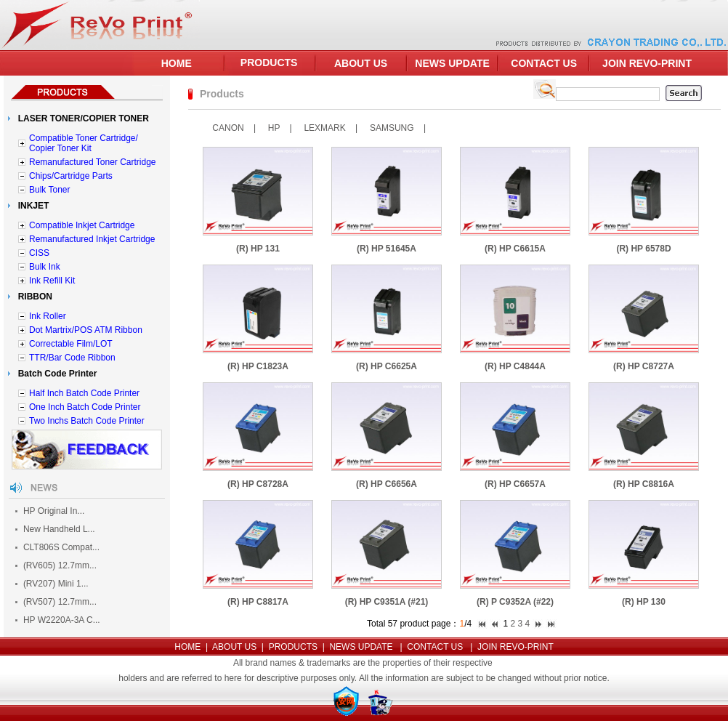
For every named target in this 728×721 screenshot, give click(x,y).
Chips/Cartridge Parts (71, 176)
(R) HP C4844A (515, 366)
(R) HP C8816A (644, 484)
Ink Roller (48, 316)
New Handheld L (56, 529)
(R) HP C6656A (387, 484)
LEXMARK (324, 128)
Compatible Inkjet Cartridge (82, 225)
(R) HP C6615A (515, 249)
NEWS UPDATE (452, 63)
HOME (177, 63)
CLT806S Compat (58, 547)
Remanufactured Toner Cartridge (93, 162)
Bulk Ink (45, 267)
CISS (39, 253)
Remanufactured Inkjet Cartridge (92, 239)
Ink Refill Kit (52, 281)
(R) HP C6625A (387, 366)
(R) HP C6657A (515, 484)
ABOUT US (361, 63)
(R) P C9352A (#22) (515, 602)
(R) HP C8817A (258, 602)
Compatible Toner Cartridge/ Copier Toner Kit (84, 143)
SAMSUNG (392, 128)
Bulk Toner (49, 190)
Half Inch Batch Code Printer (84, 393)
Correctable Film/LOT (71, 344)
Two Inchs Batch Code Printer (87, 421)
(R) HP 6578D (643, 249)
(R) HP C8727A (644, 366)
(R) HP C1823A (258, 366)
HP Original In (50, 511)
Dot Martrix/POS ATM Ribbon (86, 330)
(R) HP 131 (258, 249)
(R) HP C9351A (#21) (387, 602)
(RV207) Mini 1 (52, 584)
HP (274, 128)
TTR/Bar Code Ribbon (72, 358)
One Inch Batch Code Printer (85, 407)
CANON (228, 128)
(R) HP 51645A (387, 249)
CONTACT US (544, 63)
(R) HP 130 (644, 602)
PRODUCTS (269, 63)
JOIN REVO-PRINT (647, 63)
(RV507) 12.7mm (56, 602)
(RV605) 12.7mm (56, 565)
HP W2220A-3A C (58, 620)
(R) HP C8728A (258, 484)
